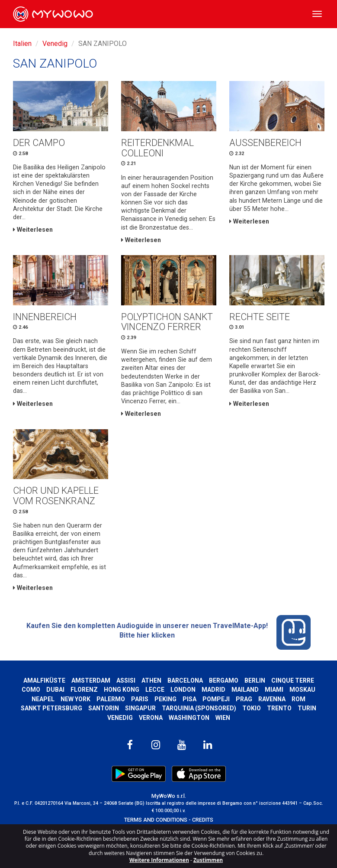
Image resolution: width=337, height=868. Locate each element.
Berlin (255, 680)
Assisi (126, 680)
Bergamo (224, 680)
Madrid (213, 690)
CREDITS (203, 820)
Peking (165, 699)
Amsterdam (91, 680)
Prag (244, 699)
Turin (307, 708)
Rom (298, 699)
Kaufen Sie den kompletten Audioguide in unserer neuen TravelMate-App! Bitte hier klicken (169, 632)
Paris (140, 699)
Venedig (55, 44)
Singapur (140, 708)
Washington (189, 718)
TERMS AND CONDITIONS (156, 820)
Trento (279, 708)
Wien (223, 718)
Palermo (111, 699)
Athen (151, 680)
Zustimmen (208, 860)
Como (31, 690)
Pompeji (216, 699)
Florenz (84, 690)
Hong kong (122, 690)
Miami (274, 690)
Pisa (189, 699)
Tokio (252, 708)
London (183, 690)
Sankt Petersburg (51, 708)
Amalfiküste (44, 680)
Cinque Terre (293, 680)
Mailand (245, 690)
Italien (22, 44)
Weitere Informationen (159, 860)
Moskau (302, 690)
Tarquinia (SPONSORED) (199, 708)
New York (75, 699)
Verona (151, 718)
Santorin (104, 708)
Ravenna (272, 699)
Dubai (55, 690)
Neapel (43, 699)
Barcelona (185, 680)
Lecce (155, 690)
